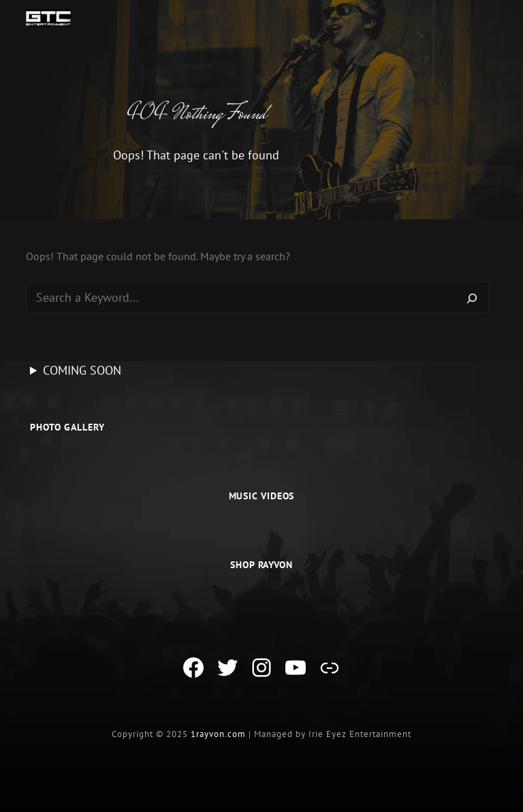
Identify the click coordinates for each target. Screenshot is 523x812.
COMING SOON (82, 370)
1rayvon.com (218, 734)
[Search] (472, 298)
